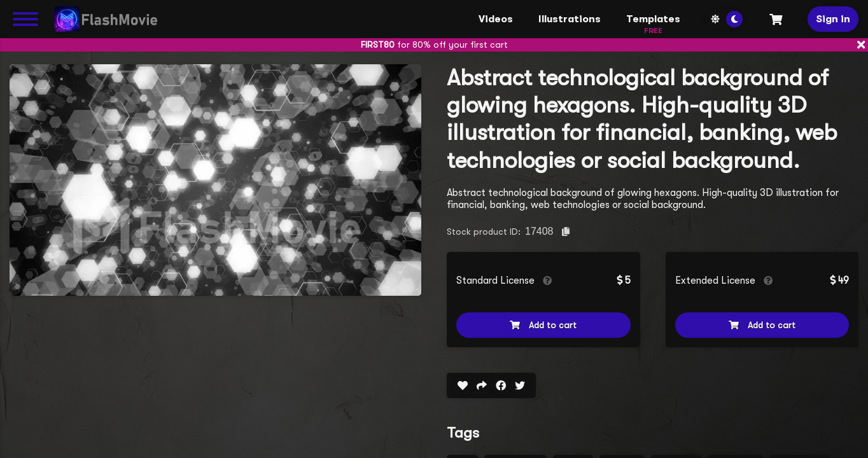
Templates (653, 23)
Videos (496, 19)
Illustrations (570, 19)
